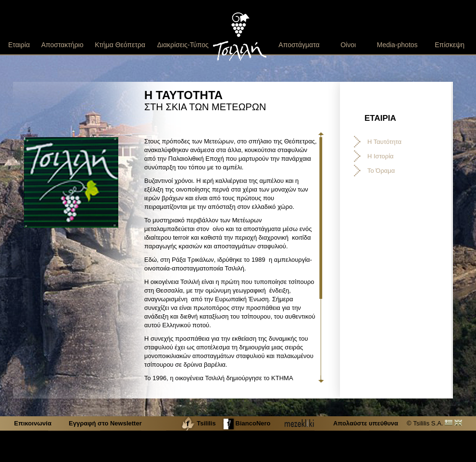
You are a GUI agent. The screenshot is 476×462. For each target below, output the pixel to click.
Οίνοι (348, 45)
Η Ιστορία (381, 156)
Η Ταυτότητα (384, 142)
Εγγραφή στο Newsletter (105, 423)
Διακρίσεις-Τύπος (183, 45)
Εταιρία (19, 45)
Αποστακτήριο (63, 45)
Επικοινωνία (33, 423)
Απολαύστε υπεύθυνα (366, 423)
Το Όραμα (381, 171)
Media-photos (397, 45)
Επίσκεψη (450, 45)
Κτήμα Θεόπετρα (120, 45)
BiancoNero (246, 423)
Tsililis (198, 423)
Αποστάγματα (299, 45)
